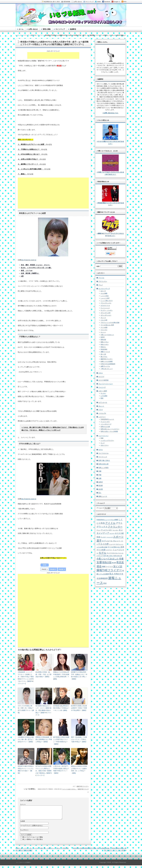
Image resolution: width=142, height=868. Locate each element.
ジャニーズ (102, 387)
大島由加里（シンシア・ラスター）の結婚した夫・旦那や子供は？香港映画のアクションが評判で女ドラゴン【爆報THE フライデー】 (26, 678)
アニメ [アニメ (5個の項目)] (99, 530)
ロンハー (103, 332)
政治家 (101, 486)
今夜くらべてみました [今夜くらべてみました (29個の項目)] (108, 559)
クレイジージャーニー (106, 384)
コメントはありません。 (70, 789)
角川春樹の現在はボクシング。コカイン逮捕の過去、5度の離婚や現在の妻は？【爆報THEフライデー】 (43, 710)
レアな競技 (104, 396)
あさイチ (103, 291)
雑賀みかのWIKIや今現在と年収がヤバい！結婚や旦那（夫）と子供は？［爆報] (79, 770)
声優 (100, 475)
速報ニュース (103, 496)
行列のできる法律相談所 (108, 364)
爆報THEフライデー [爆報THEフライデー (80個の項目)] (109, 570)
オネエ (101, 373)
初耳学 (103, 337)
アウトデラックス (106, 303)
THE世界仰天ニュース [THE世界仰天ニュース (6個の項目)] (103, 520)
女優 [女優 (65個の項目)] (99, 562)
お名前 (22, 824)
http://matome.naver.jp (29, 260)
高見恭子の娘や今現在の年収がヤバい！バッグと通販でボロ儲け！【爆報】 (26, 770)
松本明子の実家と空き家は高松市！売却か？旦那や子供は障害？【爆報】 (79, 708)
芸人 (100, 493)
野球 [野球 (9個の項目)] (105, 583)
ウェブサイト (24, 833)
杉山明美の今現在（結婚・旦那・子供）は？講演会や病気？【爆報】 (43, 674)
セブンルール (103, 402)
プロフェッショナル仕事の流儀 (110, 323)
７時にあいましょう (107, 369)
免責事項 (73, 29)
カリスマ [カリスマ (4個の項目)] (112, 533)
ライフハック (103, 457)
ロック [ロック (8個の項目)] (101, 556)
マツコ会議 (104, 327)
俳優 (100, 471)
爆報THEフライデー (83, 786)
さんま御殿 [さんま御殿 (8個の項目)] (114, 520)
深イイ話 (103, 354)
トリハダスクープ (106, 424)
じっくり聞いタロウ (107, 301)
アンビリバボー (105, 422)
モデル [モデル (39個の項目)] (103, 553)
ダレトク (103, 318)
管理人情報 (47, 29)
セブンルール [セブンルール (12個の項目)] (107, 541)
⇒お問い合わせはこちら (110, 113)
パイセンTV (102, 413)
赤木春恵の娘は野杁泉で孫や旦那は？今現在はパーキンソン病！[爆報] (61, 708)
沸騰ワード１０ (105, 352)
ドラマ (101, 410)
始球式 (101, 482)
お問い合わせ (33, 29)
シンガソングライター (107, 441)
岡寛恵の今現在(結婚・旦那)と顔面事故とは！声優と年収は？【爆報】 (44, 739)
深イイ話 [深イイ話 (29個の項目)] (118, 566)
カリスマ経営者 (103, 380)
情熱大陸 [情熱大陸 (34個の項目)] (107, 562)
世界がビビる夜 (105, 427)
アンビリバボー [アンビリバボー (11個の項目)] (107, 530)
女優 (100, 478)
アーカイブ (100, 508)
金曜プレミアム (105, 366)
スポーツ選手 (103, 391)
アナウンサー (103, 281)
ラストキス (104, 330)
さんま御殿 (104, 293)
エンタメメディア (104, 289)
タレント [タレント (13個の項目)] (117, 541)
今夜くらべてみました (107, 335)
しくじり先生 (105, 296)
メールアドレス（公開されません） (32, 828)
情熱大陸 (103, 340)
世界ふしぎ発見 (103, 468)
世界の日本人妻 (103, 464)
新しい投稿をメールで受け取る (33, 842)
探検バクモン (105, 342)
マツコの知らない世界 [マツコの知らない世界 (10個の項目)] (116, 547)
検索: (98, 266)
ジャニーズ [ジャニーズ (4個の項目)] (110, 537)
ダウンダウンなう (106, 315)
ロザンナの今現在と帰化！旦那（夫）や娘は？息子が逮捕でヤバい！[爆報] (26, 709)
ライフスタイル (103, 453)
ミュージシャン (103, 436)
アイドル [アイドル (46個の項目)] (110, 523)
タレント (101, 406)
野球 (102, 398)
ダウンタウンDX (106, 313)
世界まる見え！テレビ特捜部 (109, 431)
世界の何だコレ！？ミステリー (110, 429)
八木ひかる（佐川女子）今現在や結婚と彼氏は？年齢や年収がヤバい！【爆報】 (61, 770)
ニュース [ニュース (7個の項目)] (112, 544)
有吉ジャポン (105, 344)
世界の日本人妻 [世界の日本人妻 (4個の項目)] (118, 556)
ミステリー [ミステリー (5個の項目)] (109, 550)
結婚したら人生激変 (107, 361)
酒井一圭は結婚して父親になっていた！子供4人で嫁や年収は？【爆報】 (79, 739)
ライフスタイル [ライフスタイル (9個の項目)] (112, 553)
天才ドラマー (105, 445)
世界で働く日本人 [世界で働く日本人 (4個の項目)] (108, 556)
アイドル (101, 278)
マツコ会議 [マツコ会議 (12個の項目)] (101, 550)
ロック (103, 443)
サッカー (103, 393)
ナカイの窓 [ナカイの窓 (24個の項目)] (103, 544)
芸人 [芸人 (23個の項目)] (111, 574)
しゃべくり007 (105, 298)
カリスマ (101, 377)
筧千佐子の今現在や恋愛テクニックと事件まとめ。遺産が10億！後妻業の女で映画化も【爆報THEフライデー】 (44, 771)
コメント (23, 804)
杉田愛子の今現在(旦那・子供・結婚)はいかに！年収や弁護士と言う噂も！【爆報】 (79, 676)
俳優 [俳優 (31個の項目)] (121, 559)
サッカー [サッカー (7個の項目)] (103, 537)
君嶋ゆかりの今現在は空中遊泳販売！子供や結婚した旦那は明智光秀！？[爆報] (61, 676)
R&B (102, 438)
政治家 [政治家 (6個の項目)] (114, 563)
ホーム (21, 29)
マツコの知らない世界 (107, 325)
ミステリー (102, 417)
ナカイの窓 (104, 320)
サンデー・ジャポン (107, 310)
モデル (101, 450)
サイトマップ (60, 29)
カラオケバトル (105, 306)
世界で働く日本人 (104, 460)
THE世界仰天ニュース (107, 419)
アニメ (101, 285)
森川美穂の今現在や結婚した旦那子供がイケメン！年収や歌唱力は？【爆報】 (61, 741)
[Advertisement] (53, 55)
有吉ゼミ (103, 347)
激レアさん (104, 357)
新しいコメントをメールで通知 (33, 840)
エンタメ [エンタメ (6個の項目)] (116, 530)
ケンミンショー (105, 308)
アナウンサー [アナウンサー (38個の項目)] (115, 527)
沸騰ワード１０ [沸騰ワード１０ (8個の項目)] (107, 567)
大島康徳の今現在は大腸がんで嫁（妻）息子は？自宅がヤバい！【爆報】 (26, 739)
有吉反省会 (104, 349)
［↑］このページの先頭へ (23, 865)
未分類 (101, 489)
